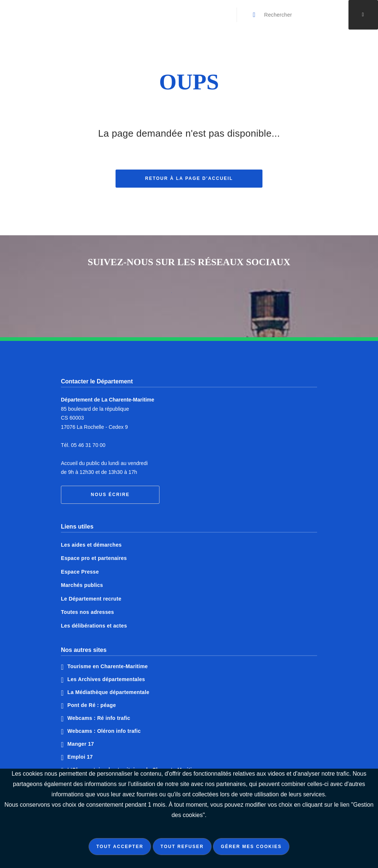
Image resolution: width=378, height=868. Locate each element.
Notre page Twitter (189, 295)
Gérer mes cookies (251, 847)
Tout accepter (120, 847)
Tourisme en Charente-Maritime (108, 666)
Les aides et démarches (91, 545)
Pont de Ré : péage (92, 705)
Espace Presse (80, 572)
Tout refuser (182, 847)
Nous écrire (110, 495)
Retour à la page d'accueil (189, 179)
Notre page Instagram (217, 295)
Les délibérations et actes (94, 626)
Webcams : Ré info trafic (99, 718)
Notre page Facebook (161, 295)
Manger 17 (81, 744)
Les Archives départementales (106, 679)
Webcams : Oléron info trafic (104, 731)
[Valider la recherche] (255, 15)
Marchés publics (82, 585)
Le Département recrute (91, 599)
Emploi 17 (80, 757)
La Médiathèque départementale (109, 692)
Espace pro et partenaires (94, 558)
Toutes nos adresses (87, 612)
